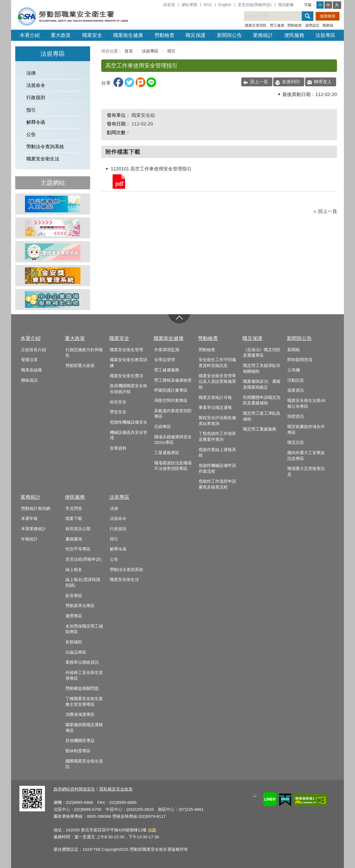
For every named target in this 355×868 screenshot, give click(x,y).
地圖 (152, 830)
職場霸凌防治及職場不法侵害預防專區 (173, 466)
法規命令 (36, 85)
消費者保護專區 (80, 714)
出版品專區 (76, 652)
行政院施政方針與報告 (84, 353)
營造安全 (118, 412)
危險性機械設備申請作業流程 (217, 468)
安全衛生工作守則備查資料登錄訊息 (217, 363)
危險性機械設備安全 (129, 422)
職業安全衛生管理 (126, 350)
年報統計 (29, 539)
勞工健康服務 (167, 370)
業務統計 (263, 35)
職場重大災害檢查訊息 (306, 471)
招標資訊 (296, 416)
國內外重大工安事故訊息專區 (306, 456)
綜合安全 (118, 402)
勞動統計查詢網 (36, 509)
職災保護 (196, 35)
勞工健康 (277, 25)
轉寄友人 (323, 82)
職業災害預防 (256, 25)
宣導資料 (118, 448)
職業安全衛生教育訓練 (129, 363)
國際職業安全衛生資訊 (84, 764)
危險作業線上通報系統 (217, 453)
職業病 (328, 25)
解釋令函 (36, 122)
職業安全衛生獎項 (126, 376)
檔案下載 (74, 519)
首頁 (129, 51)
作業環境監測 (167, 350)
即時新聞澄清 (300, 360)
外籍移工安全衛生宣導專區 (84, 675)
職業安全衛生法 (43, 159)
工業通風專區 (167, 453)
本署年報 (29, 519)
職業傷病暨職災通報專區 (84, 728)
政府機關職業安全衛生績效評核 (129, 389)
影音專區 (74, 596)
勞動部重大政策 (80, 366)
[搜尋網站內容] (278, 16)
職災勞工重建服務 (260, 429)
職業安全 (92, 35)
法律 (31, 73)
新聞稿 (294, 350)
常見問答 (74, 509)
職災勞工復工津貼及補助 (262, 416)
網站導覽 (189, 5)
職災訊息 (296, 442)
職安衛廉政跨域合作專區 (306, 430)
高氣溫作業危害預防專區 (173, 414)
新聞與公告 (229, 35)
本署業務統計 (34, 529)
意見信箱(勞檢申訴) (254, 5)
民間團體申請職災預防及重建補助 (262, 400)
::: (13, 5)
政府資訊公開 (78, 529)
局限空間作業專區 (171, 401)
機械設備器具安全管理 (129, 435)
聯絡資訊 (29, 380)
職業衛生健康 (128, 35)
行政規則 (36, 98)
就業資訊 (296, 390)
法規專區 (325, 35)
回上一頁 (259, 82)
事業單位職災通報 (215, 407)
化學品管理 (165, 360)
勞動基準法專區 (80, 606)
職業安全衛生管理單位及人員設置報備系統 (217, 382)
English (225, 5)
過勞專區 (74, 616)
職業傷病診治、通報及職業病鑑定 (262, 384)
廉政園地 (74, 539)
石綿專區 (163, 427)
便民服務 (294, 35)
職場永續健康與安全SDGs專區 (173, 440)
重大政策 (61, 35)
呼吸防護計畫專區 (171, 390)
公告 (31, 134)
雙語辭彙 (286, 5)
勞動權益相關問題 (82, 688)
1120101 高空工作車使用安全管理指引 (118, 181)
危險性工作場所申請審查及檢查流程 (217, 484)
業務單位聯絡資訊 (82, 662)
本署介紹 (30, 35)
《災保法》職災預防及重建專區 (262, 353)
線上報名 (74, 570)
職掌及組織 (31, 370)
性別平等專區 (78, 549)
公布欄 (294, 370)
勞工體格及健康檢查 (173, 380)
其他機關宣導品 (80, 741)
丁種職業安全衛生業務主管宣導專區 (84, 702)
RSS (208, 5)
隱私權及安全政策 (116, 789)
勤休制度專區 (78, 751)
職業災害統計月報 (215, 397)
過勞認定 (312, 25)
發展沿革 (29, 360)
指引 (31, 110)
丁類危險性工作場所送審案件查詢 (217, 436)
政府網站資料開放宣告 (74, 789)
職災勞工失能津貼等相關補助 (262, 368)
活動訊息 (296, 380)
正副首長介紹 (34, 350)
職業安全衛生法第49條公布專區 (306, 403)
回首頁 (169, 5)
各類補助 (74, 642)
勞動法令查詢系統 (45, 147)
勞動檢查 (295, 25)
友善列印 (291, 82)
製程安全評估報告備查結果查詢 (217, 421)
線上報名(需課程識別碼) (83, 583)
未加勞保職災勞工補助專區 (84, 629)
